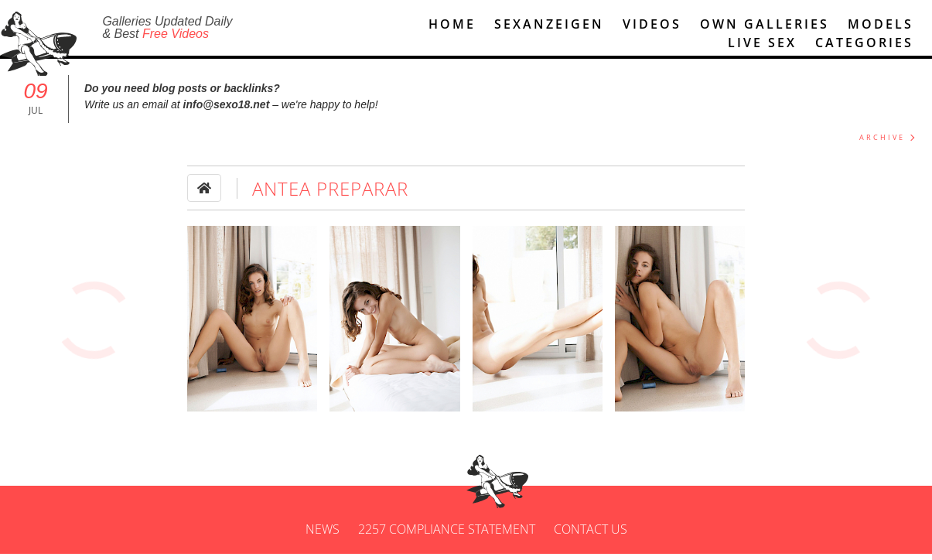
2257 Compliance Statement (447, 535)
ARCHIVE (882, 144)
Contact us (591, 535)
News (323, 535)
